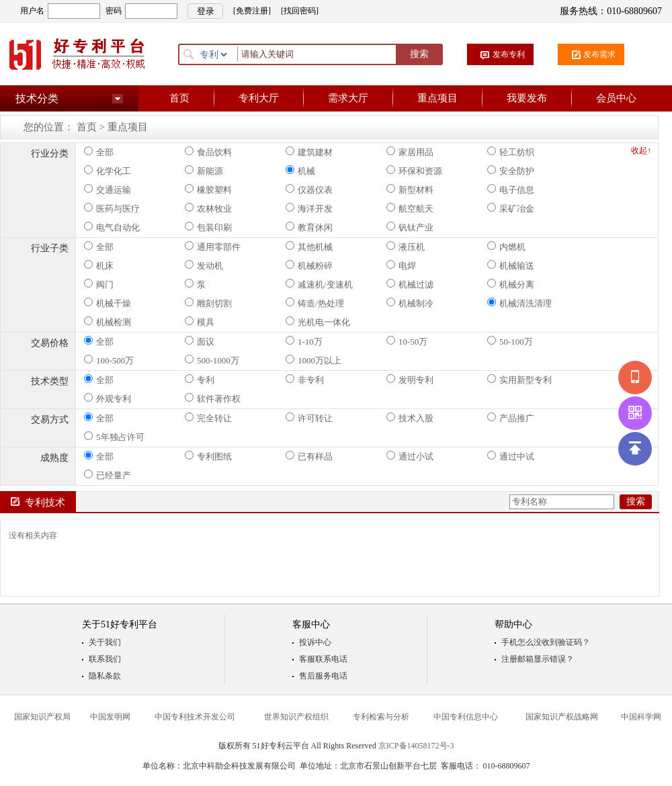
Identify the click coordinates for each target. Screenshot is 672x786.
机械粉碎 (309, 265)
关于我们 (105, 642)
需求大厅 (348, 98)
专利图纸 (208, 456)
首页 (179, 98)
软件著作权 (213, 398)
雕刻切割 (208, 303)
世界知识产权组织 (296, 717)
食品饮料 (208, 152)
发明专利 (410, 380)
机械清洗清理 (519, 303)
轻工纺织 (511, 152)
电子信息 (511, 189)
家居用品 (410, 152)
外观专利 (108, 398)
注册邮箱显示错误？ (538, 659)
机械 (300, 171)
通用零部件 (213, 247)
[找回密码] (300, 11)
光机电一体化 (318, 322)
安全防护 (511, 171)
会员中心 (616, 98)
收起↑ (641, 150)
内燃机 (506, 247)
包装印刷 (208, 227)
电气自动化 (112, 227)
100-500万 (109, 360)
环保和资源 (414, 171)
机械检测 (108, 322)
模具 (200, 322)
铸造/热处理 (315, 303)
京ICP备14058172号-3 (416, 746)
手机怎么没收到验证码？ (546, 642)
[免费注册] (252, 11)
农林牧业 (208, 208)
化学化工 (108, 171)
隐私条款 (105, 676)
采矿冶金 (511, 208)
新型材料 (410, 189)
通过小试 (410, 456)
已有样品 (309, 456)
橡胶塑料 (208, 189)
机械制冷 (410, 303)
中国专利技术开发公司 (195, 717)
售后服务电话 (323, 676)
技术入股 (410, 418)
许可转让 (309, 418)
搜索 (419, 54)
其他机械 (309, 247)
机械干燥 (108, 303)
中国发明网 (110, 717)
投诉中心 (315, 642)
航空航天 (410, 208)
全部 (99, 152)
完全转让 (208, 418)
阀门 (99, 284)
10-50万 (407, 341)
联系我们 (105, 659)
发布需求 (599, 54)
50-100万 (510, 341)
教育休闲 (309, 227)
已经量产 (108, 475)
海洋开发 (309, 208)
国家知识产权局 (42, 717)
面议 (200, 341)
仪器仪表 (309, 189)
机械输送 (511, 265)
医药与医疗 (112, 208)
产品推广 (511, 418)
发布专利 (509, 54)
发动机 (204, 265)
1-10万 (304, 341)
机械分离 (511, 284)
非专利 (305, 380)
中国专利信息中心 (466, 717)
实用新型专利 (519, 380)
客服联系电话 (323, 659)
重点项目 (437, 98)
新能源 (204, 171)
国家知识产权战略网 (562, 717)
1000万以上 (313, 360)
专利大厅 (259, 98)
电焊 (401, 265)
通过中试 (511, 456)
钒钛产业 (410, 227)
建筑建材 (309, 152)
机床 (99, 265)
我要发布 (527, 98)
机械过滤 (410, 284)
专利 (200, 380)
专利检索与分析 (381, 717)
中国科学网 (641, 717)
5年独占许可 (114, 437)
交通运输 (108, 189)
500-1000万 (212, 360)
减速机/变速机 (319, 284)
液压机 (406, 247)
